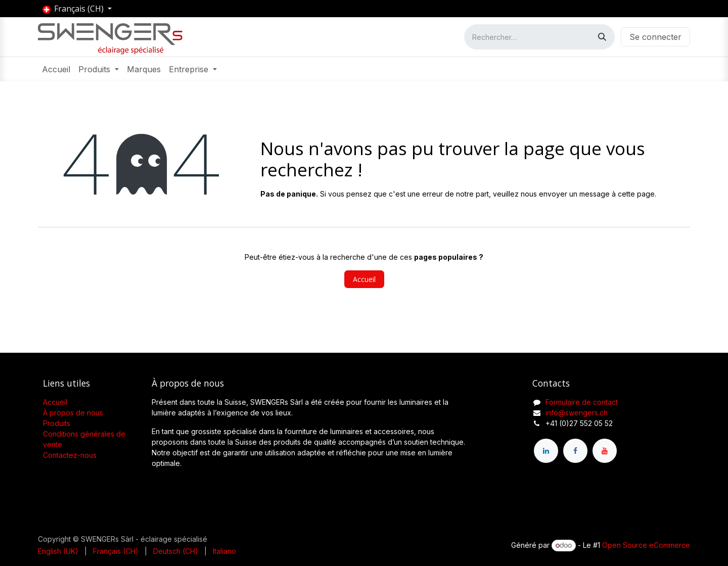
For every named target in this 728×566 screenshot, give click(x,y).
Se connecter (655, 37)
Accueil (364, 279)
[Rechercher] (602, 37)
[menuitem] (56, 69)
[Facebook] (575, 451)
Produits (57, 423)
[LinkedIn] (546, 451)
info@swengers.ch (577, 413)
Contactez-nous (70, 455)
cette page (636, 194)
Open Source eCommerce (646, 545)
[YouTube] (605, 451)
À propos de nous (73, 413)
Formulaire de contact (582, 402)
